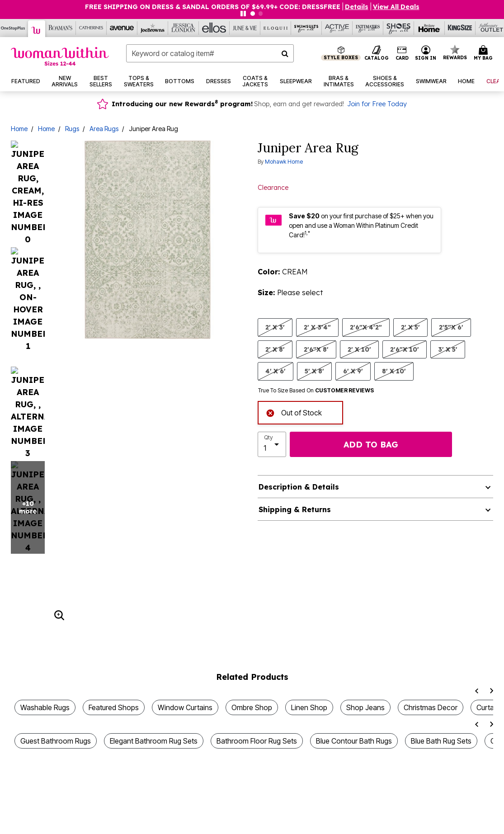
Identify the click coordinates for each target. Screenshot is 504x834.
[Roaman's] (61, 28)
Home (19, 129)
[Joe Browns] (153, 28)
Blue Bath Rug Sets (441, 632)
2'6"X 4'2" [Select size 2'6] (366, 327)
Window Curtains (185, 598)
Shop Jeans (365, 598)
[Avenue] (122, 28)
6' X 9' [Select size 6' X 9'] (353, 371)
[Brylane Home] (429, 28)
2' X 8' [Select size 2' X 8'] (275, 349)
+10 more (28, 197)
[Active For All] (337, 28)
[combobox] (210, 53)
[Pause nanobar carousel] (243, 14)
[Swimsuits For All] (306, 28)
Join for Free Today (377, 104)
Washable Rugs (45, 598)
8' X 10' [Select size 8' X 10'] (394, 371)
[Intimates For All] (368, 28)
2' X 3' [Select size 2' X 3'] (275, 327)
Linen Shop (309, 598)
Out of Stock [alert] (294, 412)
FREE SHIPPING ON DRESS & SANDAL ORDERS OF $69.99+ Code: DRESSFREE (213, 7)
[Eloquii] (276, 28)
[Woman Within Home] (60, 56)
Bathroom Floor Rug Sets (257, 632)
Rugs (72, 129)
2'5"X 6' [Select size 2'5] (451, 327)
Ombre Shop (252, 598)
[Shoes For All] (399, 28)
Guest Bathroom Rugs (56, 632)
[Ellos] (214, 28)
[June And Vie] (245, 28)
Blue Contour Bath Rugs (354, 632)
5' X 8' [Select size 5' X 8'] (314, 371)
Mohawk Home (284, 162)
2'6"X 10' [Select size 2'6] (405, 349)
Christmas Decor (431, 598)
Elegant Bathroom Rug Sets (154, 632)
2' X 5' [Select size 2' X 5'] (410, 327)
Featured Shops (114, 598)
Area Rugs (104, 129)
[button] (426, 53)
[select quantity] (272, 444)
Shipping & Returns (295, 509)
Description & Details (299, 487)
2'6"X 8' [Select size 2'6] (316, 349)
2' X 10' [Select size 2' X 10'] (359, 349)
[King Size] (460, 28)
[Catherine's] (91, 28)
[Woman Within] (37, 29)
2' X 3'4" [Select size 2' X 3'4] (317, 327)
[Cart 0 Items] (485, 53)
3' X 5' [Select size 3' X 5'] (448, 349)
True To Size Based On (316, 391)
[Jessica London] (184, 28)
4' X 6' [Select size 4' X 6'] (276, 371)
